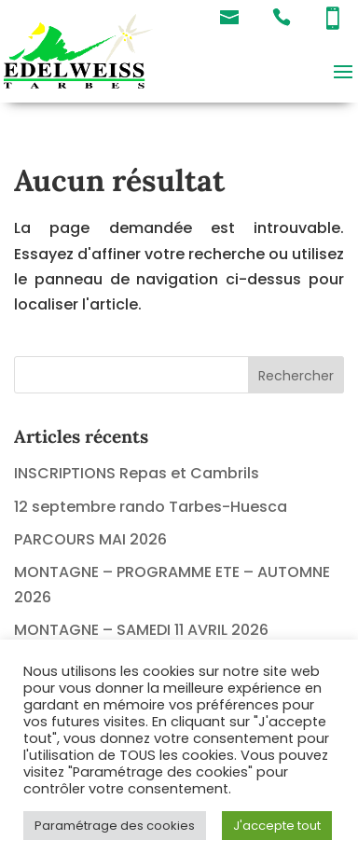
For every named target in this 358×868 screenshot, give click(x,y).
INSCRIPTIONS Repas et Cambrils (137, 473)
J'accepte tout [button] (277, 826)
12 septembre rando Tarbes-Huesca (151, 507)
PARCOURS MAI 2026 (90, 539)
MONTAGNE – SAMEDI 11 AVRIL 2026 (141, 630)
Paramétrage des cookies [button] (115, 826)
